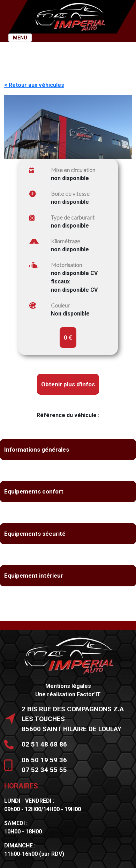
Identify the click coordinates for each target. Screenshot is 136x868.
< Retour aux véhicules (34, 85)
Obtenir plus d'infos (68, 384)
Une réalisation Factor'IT (68, 694)
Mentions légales (68, 686)
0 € (68, 337)
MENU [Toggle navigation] (20, 38)
